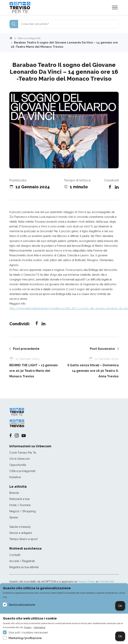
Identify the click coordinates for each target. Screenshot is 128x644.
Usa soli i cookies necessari (28, 633)
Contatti (15, 555)
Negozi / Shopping (23, 512)
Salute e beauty (20, 527)
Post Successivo (104, 349)
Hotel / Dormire (20, 506)
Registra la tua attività (24, 567)
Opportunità (18, 465)
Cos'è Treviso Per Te (23, 453)
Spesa (14, 518)
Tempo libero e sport (23, 539)
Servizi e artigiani (21, 533)
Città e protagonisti (31, 38)
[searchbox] (64, 24)
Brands (14, 493)
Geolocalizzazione (22, 605)
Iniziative (15, 477)
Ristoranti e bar (20, 499)
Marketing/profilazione (25, 638)
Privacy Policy (86, 582)
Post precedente (25, 349)
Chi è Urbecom (20, 459)
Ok (120, 606)
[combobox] (64, 24)
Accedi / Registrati (22, 561)
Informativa (39, 627)
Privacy (28, 627)
